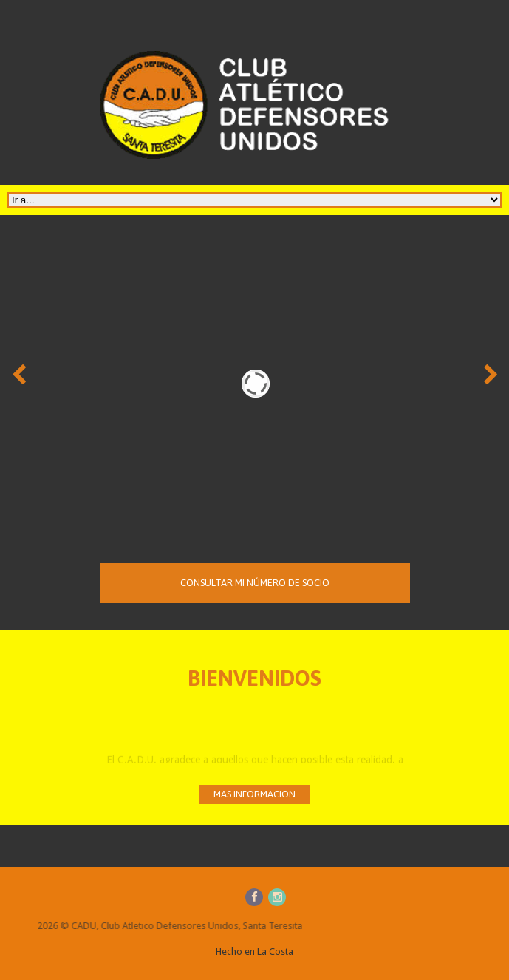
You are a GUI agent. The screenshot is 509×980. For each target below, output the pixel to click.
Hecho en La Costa (254, 952)
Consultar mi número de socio (255, 589)
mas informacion (254, 794)
